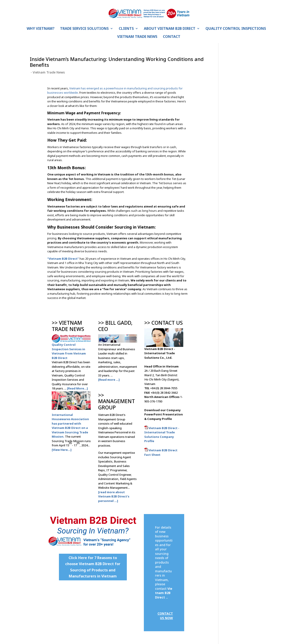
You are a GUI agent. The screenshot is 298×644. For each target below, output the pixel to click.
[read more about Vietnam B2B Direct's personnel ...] (114, 496)
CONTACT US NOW (165, 616)
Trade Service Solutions (84, 29)
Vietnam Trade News (137, 37)
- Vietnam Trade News (47, 72)
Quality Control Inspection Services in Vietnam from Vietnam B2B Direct (69, 351)
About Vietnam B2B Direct (170, 29)
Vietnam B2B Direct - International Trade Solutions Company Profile (162, 435)
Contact (172, 37)
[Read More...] (77, 388)
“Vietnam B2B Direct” (63, 259)
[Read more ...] (109, 380)
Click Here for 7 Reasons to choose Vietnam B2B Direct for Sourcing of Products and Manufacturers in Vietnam (93, 567)
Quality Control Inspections (236, 29)
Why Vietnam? (41, 29)
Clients (126, 29)
